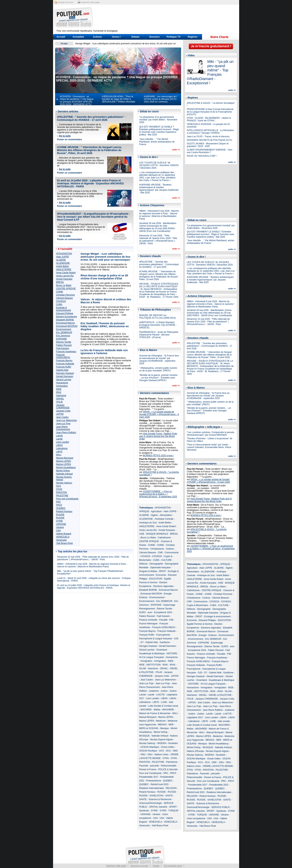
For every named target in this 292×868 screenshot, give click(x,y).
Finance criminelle (148, 620)
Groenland (162, 650)
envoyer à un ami (66, 2)
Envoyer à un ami (139, 866)
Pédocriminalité (169, 766)
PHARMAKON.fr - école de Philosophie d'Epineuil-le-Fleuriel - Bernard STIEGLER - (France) (159, 335)
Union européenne (196, 818)
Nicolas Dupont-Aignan (162, 740)
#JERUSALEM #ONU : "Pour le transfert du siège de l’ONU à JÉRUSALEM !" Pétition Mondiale (119, 99)
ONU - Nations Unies (158, 754)
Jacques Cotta (63, 411)
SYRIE (60, 521)
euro (150, 612)
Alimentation (166, 515)
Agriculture (156, 511)
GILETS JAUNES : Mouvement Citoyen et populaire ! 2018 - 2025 (208, 145)
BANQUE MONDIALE (157, 534)
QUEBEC (61, 508)
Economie (161, 575)
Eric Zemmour (63, 336)
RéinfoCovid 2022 (160, 784)
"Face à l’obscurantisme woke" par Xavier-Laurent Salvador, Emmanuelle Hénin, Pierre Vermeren (209, 447)
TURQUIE (173, 811)
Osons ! (116, 37)
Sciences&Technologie (151, 803)
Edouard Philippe (65, 313)
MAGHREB (168, 710)
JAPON (60, 414)
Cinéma (170, 549)
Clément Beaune (65, 298)
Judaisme (154, 691)
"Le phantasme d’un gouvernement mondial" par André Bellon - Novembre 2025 (158, 120)
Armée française (64, 279)
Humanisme (62, 383)
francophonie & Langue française (156, 639)
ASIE (142, 534)
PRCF (59, 505)
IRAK (59, 392)
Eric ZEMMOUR (64, 332)
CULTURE (167, 560)
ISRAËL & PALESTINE (220, 695)
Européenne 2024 (163, 612)
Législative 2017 (195, 717)
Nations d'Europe (195, 751)
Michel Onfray (63, 471)
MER (171, 725)
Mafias (157, 710)
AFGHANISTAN (64, 254)
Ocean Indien (168, 747)
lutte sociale (224, 721)
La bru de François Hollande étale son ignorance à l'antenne (104, 352)
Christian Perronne (66, 295)
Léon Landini (63, 442)
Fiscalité (163, 620)
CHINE (60, 292)
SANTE (169, 796)
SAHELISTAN (156, 796)
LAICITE (160, 695)
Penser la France (148, 769)
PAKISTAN (62, 492)
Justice (164, 691)
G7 (142, 642)
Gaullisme (165, 642)
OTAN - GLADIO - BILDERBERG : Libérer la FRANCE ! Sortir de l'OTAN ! (209, 119)
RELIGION (171, 788)
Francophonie (163, 635)
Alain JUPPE (63, 257)
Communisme (172, 553)
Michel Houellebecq (66, 467)
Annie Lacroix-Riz (65, 276)
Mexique (164, 728)
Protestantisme (154, 781)
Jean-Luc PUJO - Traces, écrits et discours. (208, 137)
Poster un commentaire (70, 139)
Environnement (64, 329)
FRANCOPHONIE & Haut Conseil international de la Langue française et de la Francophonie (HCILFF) (210, 112)
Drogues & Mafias (148, 571)
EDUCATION (156, 579)
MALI (59, 455)
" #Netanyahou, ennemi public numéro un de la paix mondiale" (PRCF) (158, 369)
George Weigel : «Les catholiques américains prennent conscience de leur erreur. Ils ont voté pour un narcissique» (106, 257)
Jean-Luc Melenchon (67, 420)
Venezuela (61, 540)
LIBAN (59, 445)
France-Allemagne (148, 624)
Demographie (156, 564)
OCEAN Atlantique (150, 747)
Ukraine (60, 527)
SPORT (173, 807)
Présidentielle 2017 (149, 777)
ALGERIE (61, 260)
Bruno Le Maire (64, 285)
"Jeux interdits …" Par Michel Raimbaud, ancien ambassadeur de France (157, 142)
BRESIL (60, 282)
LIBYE (59, 452)
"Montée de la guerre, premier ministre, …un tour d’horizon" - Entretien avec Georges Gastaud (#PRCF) (159, 378)
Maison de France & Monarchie (155, 713)
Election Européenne (67, 317)
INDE (59, 389)
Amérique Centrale (164, 519)
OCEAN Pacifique (148, 751)
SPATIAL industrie (158, 807)
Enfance (143, 597)
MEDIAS (162, 725)
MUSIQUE (145, 736)
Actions (97, 37)
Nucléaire (173, 743)
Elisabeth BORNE (65, 320)
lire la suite (65, 136)
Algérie (154, 515)
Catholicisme (164, 538)
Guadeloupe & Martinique (152, 654)
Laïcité (59, 436)
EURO (143, 612)
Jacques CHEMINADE (63, 406)
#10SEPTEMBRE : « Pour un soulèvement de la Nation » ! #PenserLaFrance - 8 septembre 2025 (158, 494)
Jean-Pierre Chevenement (63, 428)
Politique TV (174, 37)
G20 (176, 639)
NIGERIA (162, 743)
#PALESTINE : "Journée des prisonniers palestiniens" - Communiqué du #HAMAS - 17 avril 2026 (91, 118)
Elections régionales (163, 586)
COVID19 (61, 301)
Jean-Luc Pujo (63, 424)
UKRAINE (61, 524)
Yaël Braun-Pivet (65, 543)
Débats (135, 37)
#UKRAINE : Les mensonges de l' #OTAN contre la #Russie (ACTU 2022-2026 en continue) (161, 99)
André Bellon (63, 266)
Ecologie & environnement (64, 309)
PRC (59, 502)
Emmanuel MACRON (67, 326)
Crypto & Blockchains (198, 605)
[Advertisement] (169, 18)
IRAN (173, 665)
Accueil (61, 37)
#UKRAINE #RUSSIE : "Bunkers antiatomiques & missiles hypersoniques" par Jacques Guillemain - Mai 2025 (159, 189)
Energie (168, 594)
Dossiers (154, 37)
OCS (59, 486)
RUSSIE (60, 515)
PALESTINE (62, 496)
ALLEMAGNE (63, 263)
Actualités (78, 37)
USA (59, 530)
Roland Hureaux (64, 511)
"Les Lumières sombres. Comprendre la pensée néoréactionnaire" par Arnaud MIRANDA (211, 434)
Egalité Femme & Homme (200, 624)
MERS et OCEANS (149, 728)
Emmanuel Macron (66, 323)
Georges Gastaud (65, 373)
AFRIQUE (144, 511)
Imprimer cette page (116, 866)
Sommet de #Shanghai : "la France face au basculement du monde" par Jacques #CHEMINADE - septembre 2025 (159, 360)
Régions (193, 37)
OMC (175, 751)
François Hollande (65, 364)
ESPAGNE (62, 339)
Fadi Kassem (63, 348)
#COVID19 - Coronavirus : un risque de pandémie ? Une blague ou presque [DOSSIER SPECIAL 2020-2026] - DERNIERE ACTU (77, 100)
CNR (160, 553)
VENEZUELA (63, 537)
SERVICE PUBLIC (221, 807)
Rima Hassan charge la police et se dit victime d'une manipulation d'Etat (104, 277)
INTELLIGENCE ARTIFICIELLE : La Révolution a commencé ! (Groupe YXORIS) (210, 132)
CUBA (59, 304)
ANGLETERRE (64, 269)
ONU (143, 754)
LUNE (164, 702)
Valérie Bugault (64, 534)
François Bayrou (64, 361)
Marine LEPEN (64, 461)
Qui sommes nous (173, 866)
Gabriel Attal (62, 370)
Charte (156, 866)
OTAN (59, 489)
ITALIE (60, 402)
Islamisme (61, 395)
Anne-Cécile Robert (66, 273)
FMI (171, 620)
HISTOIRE (172, 654)
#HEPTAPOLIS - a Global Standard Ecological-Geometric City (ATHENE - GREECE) (158, 325)
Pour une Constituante (67, 499)
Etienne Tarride (64, 342)
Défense (143, 564)
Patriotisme (172, 762)
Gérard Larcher (64, 380)
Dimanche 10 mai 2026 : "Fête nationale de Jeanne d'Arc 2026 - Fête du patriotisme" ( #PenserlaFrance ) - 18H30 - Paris (93, 558)
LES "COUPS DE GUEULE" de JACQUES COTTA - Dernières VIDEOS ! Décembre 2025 (159, 165)
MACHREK (146, 710)
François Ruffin (64, 367)
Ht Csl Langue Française (152, 657)
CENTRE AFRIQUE (66, 289)
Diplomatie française (160, 568)
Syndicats (144, 811)
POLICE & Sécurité (168, 769)
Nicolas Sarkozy (64, 483)
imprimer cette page (90, 2)
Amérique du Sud (148, 523)
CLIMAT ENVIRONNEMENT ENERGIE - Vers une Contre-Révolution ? (210, 151)
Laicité (59, 439)
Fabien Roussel (64, 345)
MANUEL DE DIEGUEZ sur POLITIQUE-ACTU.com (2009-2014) (157, 317)
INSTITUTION (154, 665)
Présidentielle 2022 (219, 785)
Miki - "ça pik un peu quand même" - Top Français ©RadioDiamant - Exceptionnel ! (210, 72)
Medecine (161, 721)
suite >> (176, 150)
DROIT (163, 571)
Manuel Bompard (65, 458)
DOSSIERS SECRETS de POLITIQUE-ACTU (210, 140)
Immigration (62, 386)
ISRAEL (60, 399)
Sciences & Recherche (160, 799)
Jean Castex (62, 417)
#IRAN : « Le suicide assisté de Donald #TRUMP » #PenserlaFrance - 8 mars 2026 (159, 414)
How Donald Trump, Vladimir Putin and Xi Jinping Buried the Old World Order (158, 436)
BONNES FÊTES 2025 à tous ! (158, 456)
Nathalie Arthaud (65, 474)
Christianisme (157, 549)
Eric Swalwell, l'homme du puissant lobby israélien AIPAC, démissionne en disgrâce (105, 326)
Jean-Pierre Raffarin (66, 433)
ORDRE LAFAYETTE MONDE (218, 766)
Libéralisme (62, 448)
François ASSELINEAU (63, 356)
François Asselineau (66, 352)
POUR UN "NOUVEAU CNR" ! (202, 156)
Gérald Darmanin (65, 376)
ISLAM (143, 668)
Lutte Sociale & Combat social (163, 706)
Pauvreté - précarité (149, 766)
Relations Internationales (152, 788)
